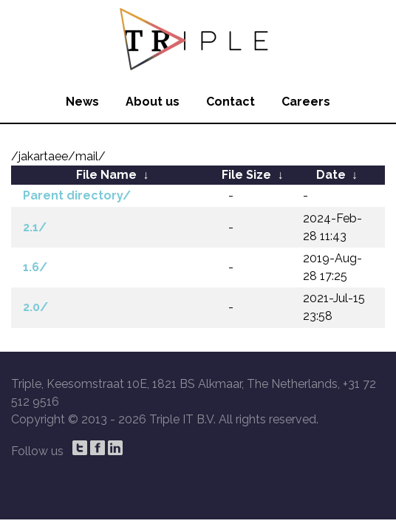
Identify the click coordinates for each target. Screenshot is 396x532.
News (82, 102)
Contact (231, 102)
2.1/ (35, 227)
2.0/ (35, 307)
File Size (246, 175)
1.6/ (35, 267)
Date (331, 175)
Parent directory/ (77, 195)
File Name (106, 175)
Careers (306, 102)
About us (153, 102)
